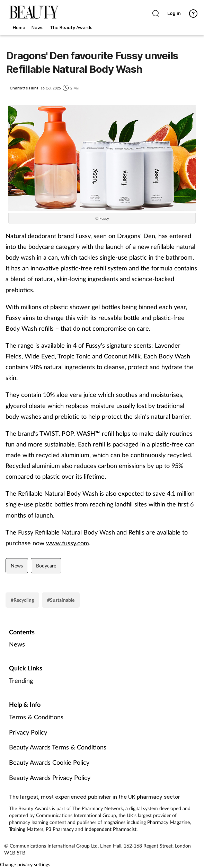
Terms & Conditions (36, 717)
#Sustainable (61, 600)
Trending (21, 680)
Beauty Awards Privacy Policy (50, 778)
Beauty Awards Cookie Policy (49, 762)
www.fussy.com (68, 543)
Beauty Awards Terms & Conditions (58, 747)
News (17, 566)
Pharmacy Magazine (168, 822)
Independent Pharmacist (110, 829)
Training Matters (26, 829)
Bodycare (46, 566)
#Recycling (22, 600)
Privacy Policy (28, 732)
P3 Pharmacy (60, 829)
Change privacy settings (25, 864)
